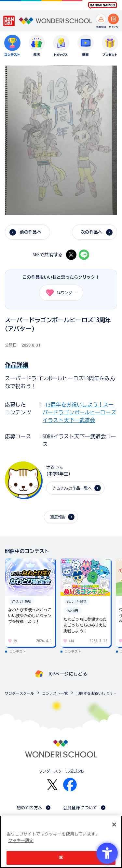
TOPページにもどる (67, 674)
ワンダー (59, 293)
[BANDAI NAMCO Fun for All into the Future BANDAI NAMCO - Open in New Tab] (102, 6)
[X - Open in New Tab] (71, 255)
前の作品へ (31, 232)
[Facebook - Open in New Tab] (70, 785)
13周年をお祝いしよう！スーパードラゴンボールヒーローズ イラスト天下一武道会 (79, 412)
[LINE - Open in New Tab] (84, 255)
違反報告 (58, 517)
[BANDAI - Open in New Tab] (9, 21)
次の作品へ (91, 232)
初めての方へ (29, 808)
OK (61, 858)
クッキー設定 (21, 841)
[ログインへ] (113, 19)
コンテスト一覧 (55, 693)
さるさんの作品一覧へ (72, 488)
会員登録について (80, 808)
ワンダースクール (19, 693)
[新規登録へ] (101, 19)
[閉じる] (114, 825)
